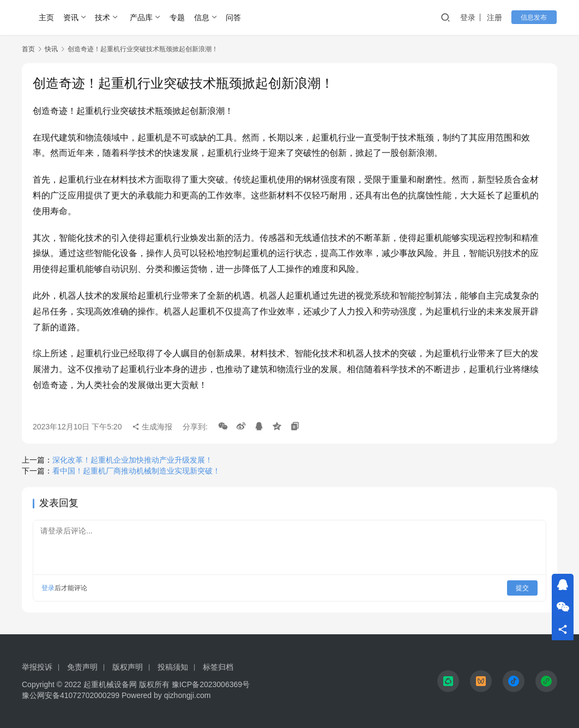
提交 (522, 588)
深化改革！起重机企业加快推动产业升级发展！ (132, 460)
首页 (28, 49)
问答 (233, 17)
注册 (497, 17)
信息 (202, 17)
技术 (102, 17)
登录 (471, 17)
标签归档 (218, 667)
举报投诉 (37, 667)
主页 (46, 17)
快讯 (51, 49)
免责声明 (82, 667)
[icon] (448, 681)
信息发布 (535, 17)
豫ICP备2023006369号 (211, 684)
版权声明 (128, 667)
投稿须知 (173, 667)
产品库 (141, 17)
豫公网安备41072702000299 (71, 695)
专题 (177, 17)
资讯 (71, 17)
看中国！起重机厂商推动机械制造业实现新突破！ (136, 471)
